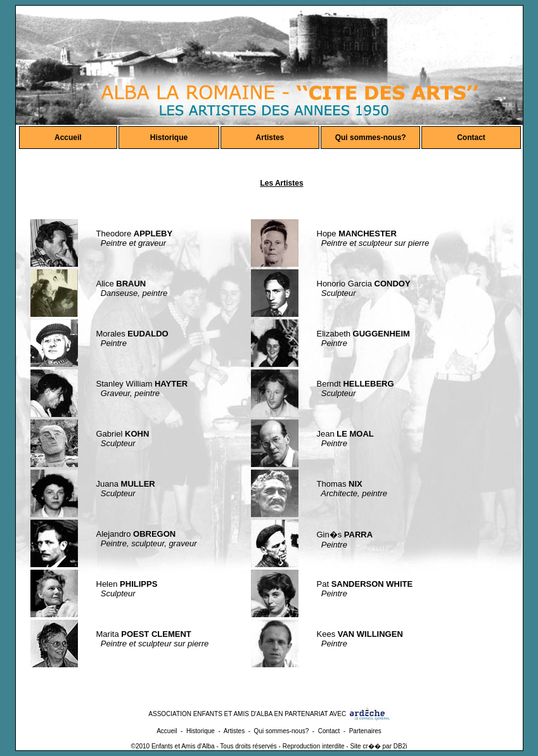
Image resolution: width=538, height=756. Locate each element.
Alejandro (136, 534)
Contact (471, 138)
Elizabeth (363, 334)
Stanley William (142, 384)
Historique (169, 138)
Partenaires (365, 731)
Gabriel (123, 434)
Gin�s (345, 535)
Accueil (68, 138)
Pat (365, 584)
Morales (132, 334)
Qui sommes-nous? (371, 138)
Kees (360, 634)
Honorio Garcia (364, 284)
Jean (345, 434)
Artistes (270, 138)
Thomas (340, 484)
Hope (357, 234)
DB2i (400, 746)
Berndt (355, 384)
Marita (144, 634)
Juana (126, 484)
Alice (121, 284)
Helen (127, 584)
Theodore (135, 234)
